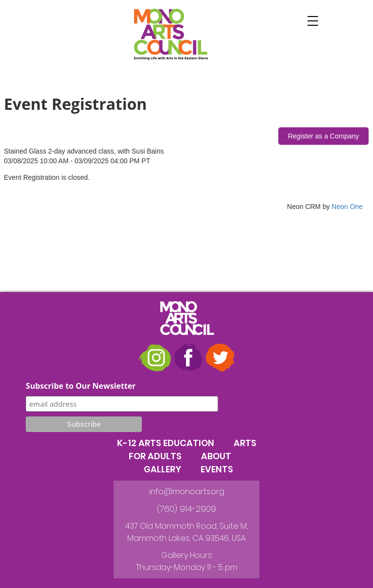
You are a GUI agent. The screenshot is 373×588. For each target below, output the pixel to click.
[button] (313, 21)
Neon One (347, 207)
